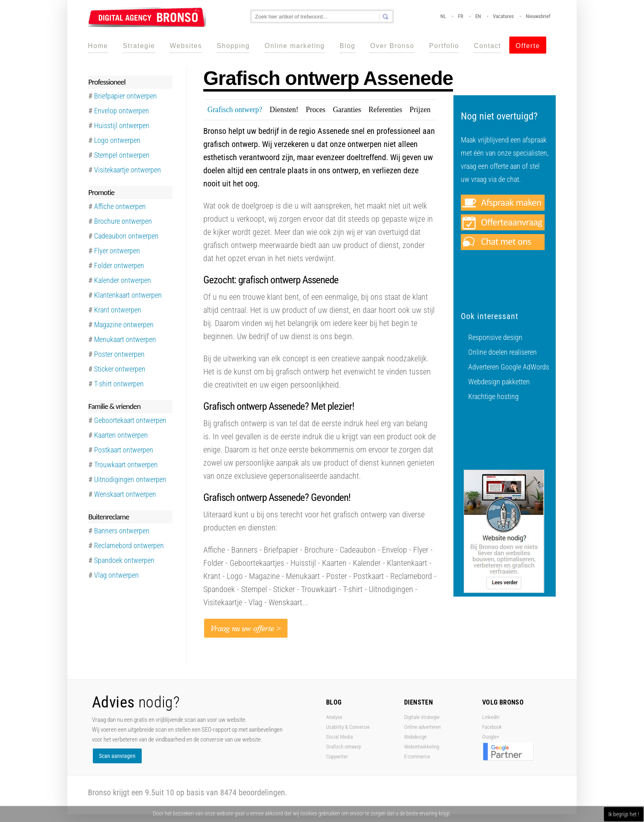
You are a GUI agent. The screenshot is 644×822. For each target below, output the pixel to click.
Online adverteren (422, 727)
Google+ (491, 737)
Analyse (334, 717)
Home (98, 46)
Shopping (233, 46)
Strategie (139, 46)
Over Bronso (392, 46)
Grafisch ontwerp (344, 747)
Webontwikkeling (422, 747)
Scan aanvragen (117, 756)
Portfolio (444, 46)
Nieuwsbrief (538, 16)
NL (443, 16)
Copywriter (337, 757)
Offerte (528, 46)
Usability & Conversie (348, 727)
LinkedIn (491, 717)
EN (478, 16)
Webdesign (415, 737)
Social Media (339, 737)
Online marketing (295, 46)
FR (461, 16)
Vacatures (503, 16)
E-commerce (417, 757)
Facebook (492, 727)
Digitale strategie (422, 717)
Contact (488, 46)
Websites (186, 46)
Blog (347, 46)
